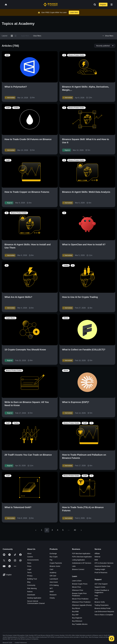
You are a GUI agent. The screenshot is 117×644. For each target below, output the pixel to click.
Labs (74, 566)
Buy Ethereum (77, 621)
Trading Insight (100, 569)
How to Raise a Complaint (104, 615)
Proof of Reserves (101, 573)
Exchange (53, 554)
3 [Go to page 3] (52, 530)
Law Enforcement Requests (104, 611)
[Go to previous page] (36, 530)
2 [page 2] (47, 530)
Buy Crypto (54, 557)
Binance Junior (55, 566)
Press (29, 566)
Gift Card (53, 576)
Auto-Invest (54, 582)
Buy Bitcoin (76, 608)
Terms (29, 573)
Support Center (100, 587)
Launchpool (54, 579)
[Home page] (50, 5)
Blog (29, 582)
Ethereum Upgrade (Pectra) (82, 605)
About (29, 554)
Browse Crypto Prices (80, 584)
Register (103, 5)
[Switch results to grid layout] (12, 36)
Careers (30, 557)
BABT (52, 592)
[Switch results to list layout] (15, 36)
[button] (112, 5)
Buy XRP (75, 615)
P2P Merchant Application (81, 554)
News (29, 563)
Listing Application (78, 560)
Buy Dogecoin (77, 618)
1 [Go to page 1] (42, 530)
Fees (96, 596)
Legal (29, 569)
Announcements (33, 560)
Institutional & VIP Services (82, 563)
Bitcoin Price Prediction (80, 599)
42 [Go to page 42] (75, 530)
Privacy (30, 576)
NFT (51, 588)
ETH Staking (54, 585)
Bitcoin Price (77, 587)
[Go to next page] (81, 530)
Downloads (31, 595)
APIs (96, 599)
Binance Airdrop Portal (102, 608)
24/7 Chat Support (101, 584)
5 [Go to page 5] (63, 530)
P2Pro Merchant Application (82, 557)
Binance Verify (100, 602)
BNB (96, 560)
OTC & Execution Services (104, 563)
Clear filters (37, 36)
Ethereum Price (78, 590)
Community (31, 585)
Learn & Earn (77, 581)
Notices (30, 592)
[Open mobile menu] (112, 5)
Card (51, 569)
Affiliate (97, 554)
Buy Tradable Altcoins (80, 624)
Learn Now (74, 12)
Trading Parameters (101, 605)
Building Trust (32, 579)
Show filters (108, 36)
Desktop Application (34, 598)
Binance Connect (78, 569)
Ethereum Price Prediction (81, 602)
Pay (51, 560)
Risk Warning (32, 588)
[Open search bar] (94, 5)
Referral (97, 557)
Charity (52, 598)
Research (53, 595)
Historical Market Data (102, 566)
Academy (53, 573)
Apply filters (25, 36)
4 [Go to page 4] (58, 530)
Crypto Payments (56, 563)
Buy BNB (75, 611)
